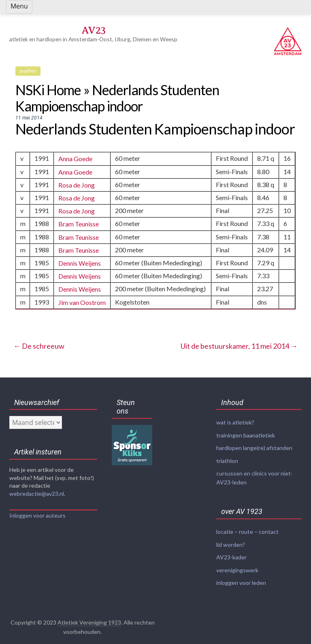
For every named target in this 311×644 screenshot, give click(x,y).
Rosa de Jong (77, 182)
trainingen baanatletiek (246, 424)
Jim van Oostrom (82, 292)
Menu (19, 6)
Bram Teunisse (79, 219)
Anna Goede (75, 158)
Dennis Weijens (80, 255)
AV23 (94, 32)
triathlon (227, 449)
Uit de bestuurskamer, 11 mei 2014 (239, 335)
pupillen (28, 71)
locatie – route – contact (247, 520)
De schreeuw (39, 335)
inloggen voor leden (241, 570)
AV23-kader (231, 545)
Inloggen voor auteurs (37, 505)
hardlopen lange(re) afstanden (254, 437)
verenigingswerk (237, 558)
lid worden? (231, 532)
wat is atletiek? (235, 412)
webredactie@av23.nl (37, 483)
